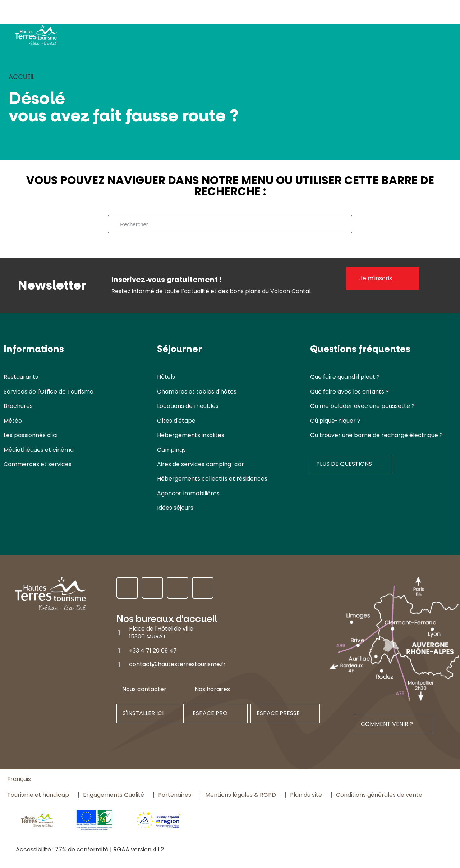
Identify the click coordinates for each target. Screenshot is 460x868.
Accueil (22, 77)
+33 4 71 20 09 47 (153, 651)
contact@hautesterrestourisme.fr (177, 664)
